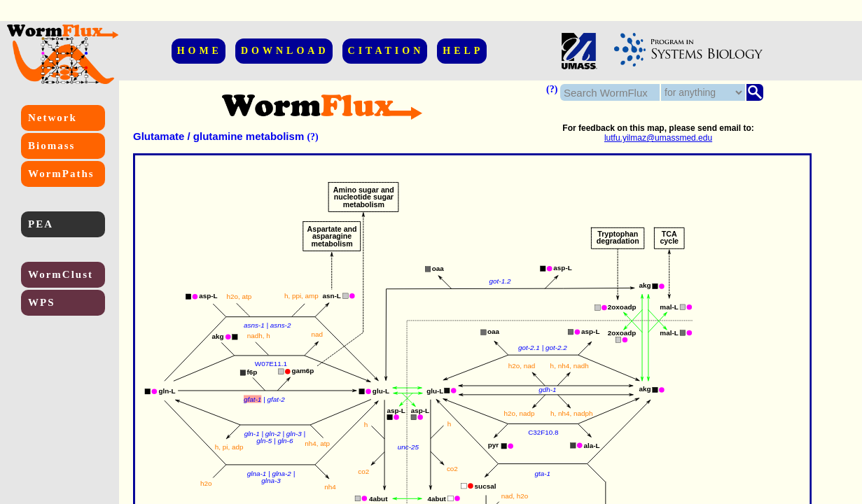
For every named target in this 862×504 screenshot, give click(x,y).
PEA (41, 224)
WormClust (61, 274)
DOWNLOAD (285, 51)
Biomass (51, 146)
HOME (200, 51)
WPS (42, 302)
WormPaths (61, 174)
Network (53, 118)
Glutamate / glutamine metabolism (218, 136)
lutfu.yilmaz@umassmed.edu (658, 138)
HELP (463, 51)
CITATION (386, 51)
